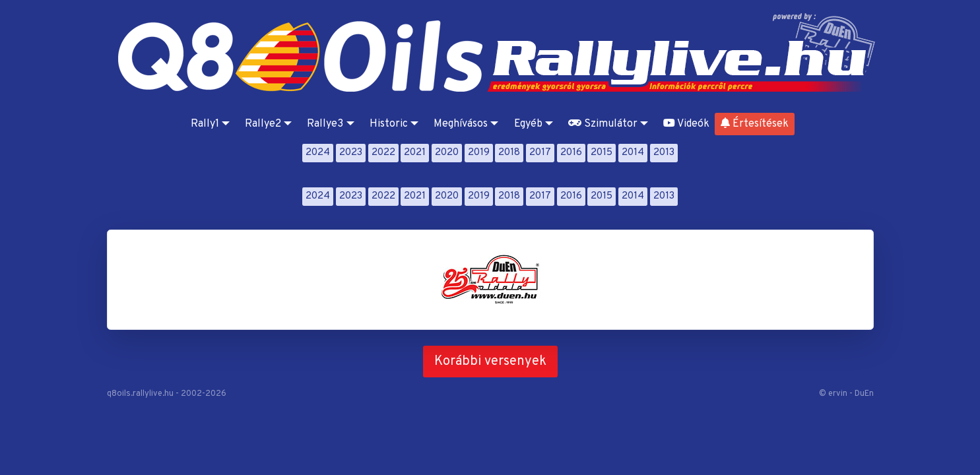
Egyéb (528, 124)
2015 (602, 153)
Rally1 (205, 124)
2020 (447, 153)
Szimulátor (603, 124)
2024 (318, 153)
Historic (389, 124)
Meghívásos (461, 124)
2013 (664, 153)
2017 (540, 153)
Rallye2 (263, 124)
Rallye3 (325, 124)
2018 (509, 153)
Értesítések (755, 124)
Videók (686, 124)
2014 (633, 153)
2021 (415, 153)
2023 (351, 153)
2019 (479, 153)
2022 (383, 153)
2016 (571, 153)
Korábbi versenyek (490, 362)
